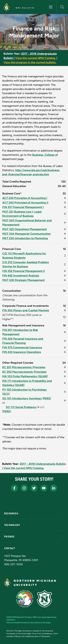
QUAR (43, 376)
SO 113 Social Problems (21, 407)
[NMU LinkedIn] (54, 488)
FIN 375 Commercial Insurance (22, 347)
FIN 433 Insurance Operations (22, 352)
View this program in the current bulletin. (30, 62)
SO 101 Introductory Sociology (22, 398)
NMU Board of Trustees (22, 617)
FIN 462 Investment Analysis (21, 276)
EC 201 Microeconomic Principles (24, 367)
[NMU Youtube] (44, 488)
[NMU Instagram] (24, 488)
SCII (6, 394)
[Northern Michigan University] (6, 7)
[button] (62, 7)
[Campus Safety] (45, 599)
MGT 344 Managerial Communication (26, 234)
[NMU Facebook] (14, 488)
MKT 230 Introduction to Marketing (25, 238)
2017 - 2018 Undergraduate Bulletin (43, 464)
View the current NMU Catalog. (36, 58)
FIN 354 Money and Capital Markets (26, 310)
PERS (47, 398)
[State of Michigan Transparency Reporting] (25, 599)
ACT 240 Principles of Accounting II (25, 203)
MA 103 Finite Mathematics (20, 376)
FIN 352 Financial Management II (24, 271)
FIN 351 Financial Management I (23, 207)
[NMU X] (34, 488)
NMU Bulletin (25, 8)
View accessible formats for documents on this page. (29, 623)
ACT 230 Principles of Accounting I (25, 198)
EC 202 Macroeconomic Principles (24, 372)
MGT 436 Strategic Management (23, 280)
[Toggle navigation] (51, 7)
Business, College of (45, 155)
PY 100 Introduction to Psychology (25, 390)
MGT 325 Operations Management (25, 229)
